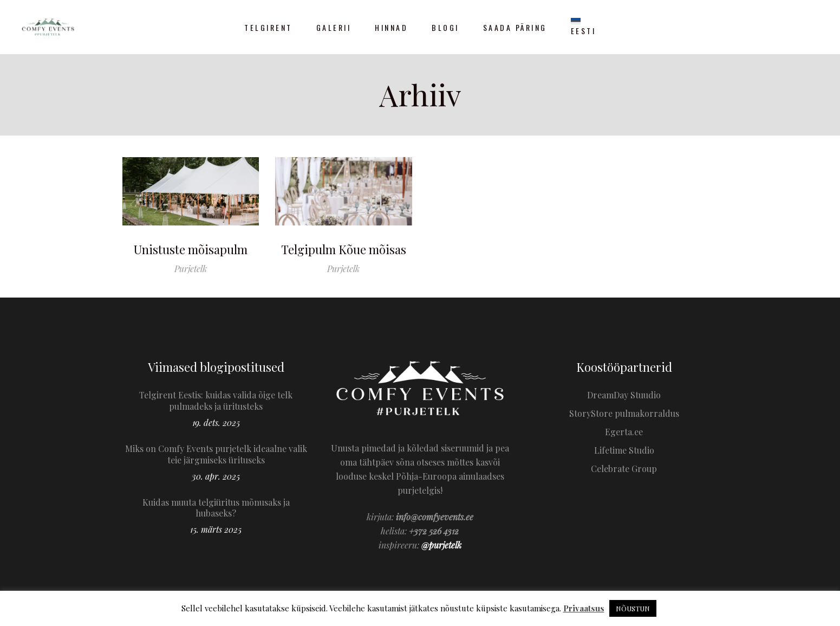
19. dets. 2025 (216, 422)
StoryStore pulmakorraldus (624, 413)
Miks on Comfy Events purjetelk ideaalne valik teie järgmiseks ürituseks (216, 454)
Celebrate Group (624, 469)
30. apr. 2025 (216, 476)
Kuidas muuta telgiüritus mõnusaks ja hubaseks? (216, 508)
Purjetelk (191, 269)
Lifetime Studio (624, 450)
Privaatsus (584, 608)
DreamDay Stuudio (624, 395)
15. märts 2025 (216, 529)
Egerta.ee (624, 432)
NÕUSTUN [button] (633, 608)
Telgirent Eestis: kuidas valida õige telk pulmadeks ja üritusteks (216, 401)
